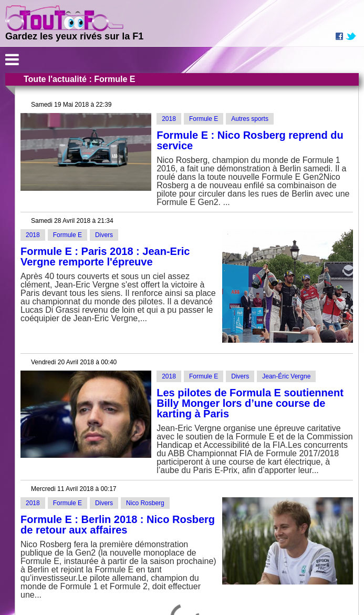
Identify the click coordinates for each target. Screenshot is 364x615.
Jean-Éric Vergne (286, 376)
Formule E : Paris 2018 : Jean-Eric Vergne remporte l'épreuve (105, 257)
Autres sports (250, 119)
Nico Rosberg (145, 503)
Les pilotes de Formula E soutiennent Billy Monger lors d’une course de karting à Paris (250, 403)
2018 (169, 119)
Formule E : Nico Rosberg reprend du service (250, 140)
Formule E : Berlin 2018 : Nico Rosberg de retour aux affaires (118, 525)
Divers (104, 235)
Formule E (204, 119)
